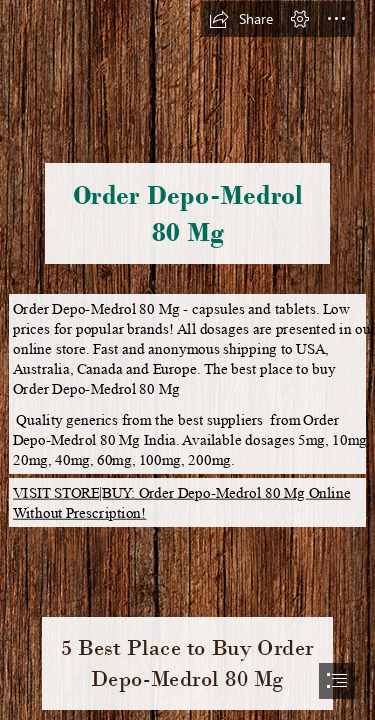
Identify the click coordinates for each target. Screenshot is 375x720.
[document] (187, 360)
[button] (241, 19)
